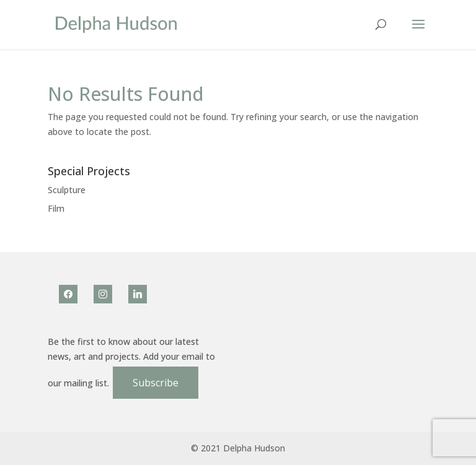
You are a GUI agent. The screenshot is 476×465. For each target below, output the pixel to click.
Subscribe (156, 383)
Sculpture (67, 190)
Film (56, 208)
